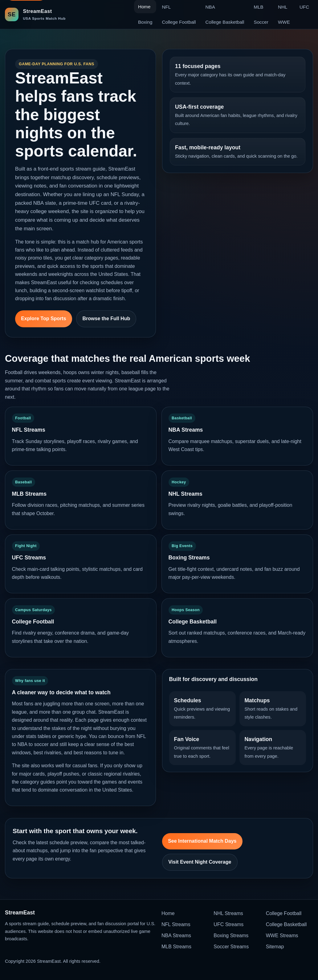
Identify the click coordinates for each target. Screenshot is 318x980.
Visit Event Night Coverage (200, 862)
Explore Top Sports (43, 319)
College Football (179, 22)
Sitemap (275, 947)
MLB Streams (176, 947)
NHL (283, 7)
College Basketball (225, 22)
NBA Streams (176, 936)
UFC (304, 7)
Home (168, 913)
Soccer (261, 22)
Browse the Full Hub (106, 319)
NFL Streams (176, 924)
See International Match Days (202, 841)
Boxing (145, 22)
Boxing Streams (231, 936)
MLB (259, 7)
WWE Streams (282, 936)
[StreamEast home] (35, 14)
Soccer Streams (231, 947)
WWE (284, 22)
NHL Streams (228, 913)
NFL (167, 7)
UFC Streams (228, 924)
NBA (210, 7)
